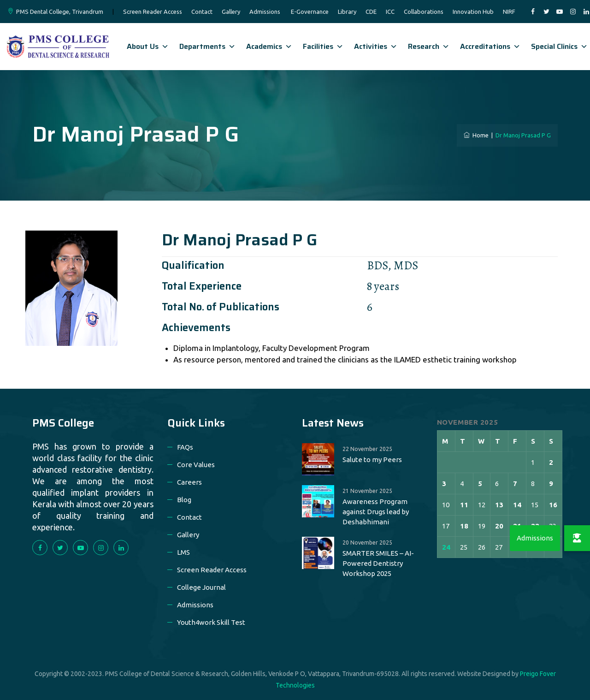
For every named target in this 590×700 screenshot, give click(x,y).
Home (476, 135)
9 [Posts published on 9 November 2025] (551, 483)
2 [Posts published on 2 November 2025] (551, 462)
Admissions (265, 12)
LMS (183, 552)
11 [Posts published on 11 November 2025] (464, 505)
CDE (371, 12)
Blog (184, 500)
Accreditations (490, 46)
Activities (376, 46)
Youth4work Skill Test (211, 622)
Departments (207, 46)
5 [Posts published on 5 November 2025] (480, 483)
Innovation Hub (473, 12)
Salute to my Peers (372, 460)
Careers (189, 482)
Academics (269, 46)
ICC (390, 12)
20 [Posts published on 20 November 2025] (499, 526)
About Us (148, 46)
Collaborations (424, 12)
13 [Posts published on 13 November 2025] (499, 505)
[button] (577, 538)
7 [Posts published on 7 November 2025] (515, 483)
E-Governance (310, 12)
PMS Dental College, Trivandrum (60, 12)
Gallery (231, 12)
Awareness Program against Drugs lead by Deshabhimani (376, 512)
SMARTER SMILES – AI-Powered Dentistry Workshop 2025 (378, 563)
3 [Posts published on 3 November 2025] (444, 483)
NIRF (509, 12)
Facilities (323, 46)
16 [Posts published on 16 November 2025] (553, 505)
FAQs (185, 447)
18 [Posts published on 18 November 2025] (464, 526)
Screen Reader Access (153, 12)
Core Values (196, 465)
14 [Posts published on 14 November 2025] (517, 505)
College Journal (201, 587)
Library (347, 12)
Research (429, 46)
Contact (202, 12)
